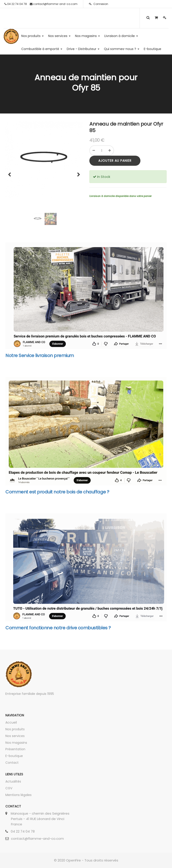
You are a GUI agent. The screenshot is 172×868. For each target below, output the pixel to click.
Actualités (13, 781)
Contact (12, 763)
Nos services (15, 736)
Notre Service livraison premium (40, 355)
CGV (9, 788)
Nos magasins (16, 743)
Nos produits (15, 729)
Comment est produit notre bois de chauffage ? (57, 492)
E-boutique (14, 756)
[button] (11, 172)
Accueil (11, 722)
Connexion (99, 4)
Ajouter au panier (115, 161)
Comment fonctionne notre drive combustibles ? (58, 628)
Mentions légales (18, 795)
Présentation (15, 749)
